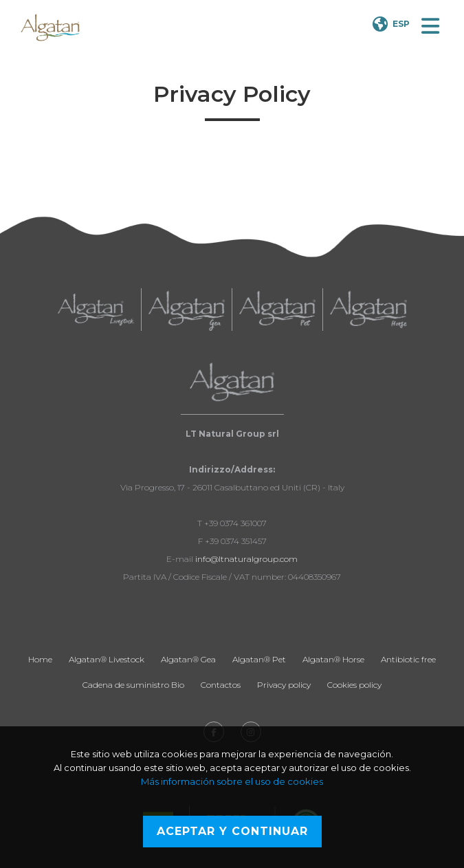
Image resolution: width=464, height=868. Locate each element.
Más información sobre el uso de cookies (232, 781)
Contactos (221, 685)
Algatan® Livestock (107, 659)
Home (40, 659)
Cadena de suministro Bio (133, 685)
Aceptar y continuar (232, 831)
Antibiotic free (408, 659)
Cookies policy (354, 685)
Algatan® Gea (188, 659)
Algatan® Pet (259, 659)
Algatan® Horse (333, 659)
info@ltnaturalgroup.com (246, 559)
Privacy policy (284, 685)
